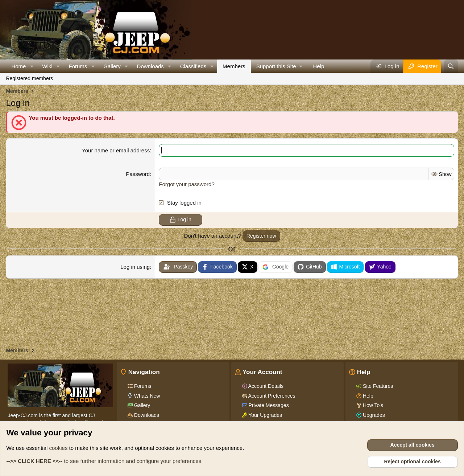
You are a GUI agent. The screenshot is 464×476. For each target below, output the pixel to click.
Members (234, 66)
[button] (32, 66)
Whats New (146, 396)
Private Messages (268, 405)
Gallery (112, 66)
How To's (372, 405)
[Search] (451, 66)
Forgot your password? (187, 184)
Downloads (150, 66)
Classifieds (193, 66)
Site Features (377, 386)
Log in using (135, 267)
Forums (78, 66)
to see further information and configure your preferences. (104, 461)
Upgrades (373, 415)
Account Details (265, 386)
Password (138, 174)
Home (18, 66)
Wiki (47, 66)
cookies (59, 448)
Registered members (29, 78)
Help (318, 66)
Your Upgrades (265, 415)
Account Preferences (271, 396)
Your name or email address (116, 150)
